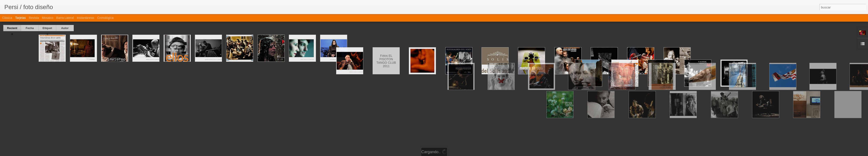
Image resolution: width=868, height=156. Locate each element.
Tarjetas (21, 18)
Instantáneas (85, 18)
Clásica (7, 18)
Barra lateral (65, 18)
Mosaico (48, 18)
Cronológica (105, 18)
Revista (34, 18)
